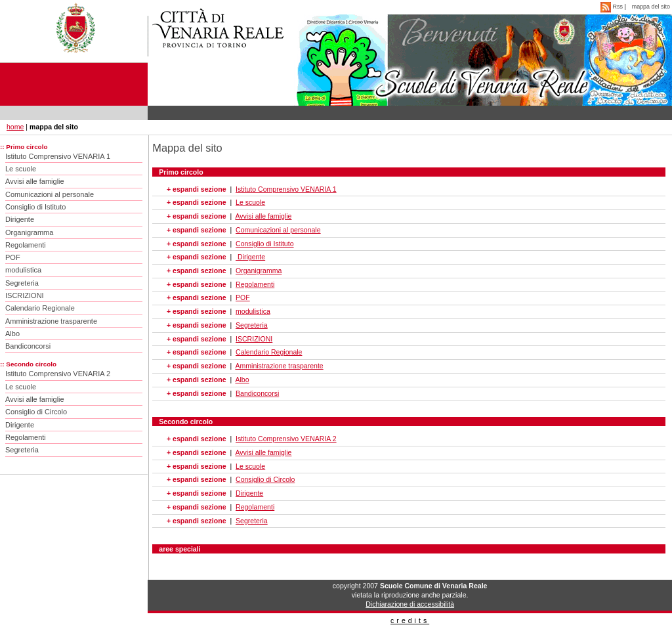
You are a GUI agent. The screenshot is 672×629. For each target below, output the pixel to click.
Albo (12, 334)
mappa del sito (651, 7)
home (15, 127)
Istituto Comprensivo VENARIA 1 (58, 156)
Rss (612, 7)
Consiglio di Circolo (36, 412)
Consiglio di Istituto (35, 207)
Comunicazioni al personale (50, 194)
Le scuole (21, 169)
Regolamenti (26, 245)
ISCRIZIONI (25, 295)
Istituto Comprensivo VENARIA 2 (58, 374)
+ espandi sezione (196, 189)
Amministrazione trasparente (51, 321)
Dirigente (20, 219)
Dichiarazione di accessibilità (410, 604)
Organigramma (29, 232)
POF (13, 257)
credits (410, 620)
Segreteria (22, 283)
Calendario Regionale (40, 308)
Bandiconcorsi (28, 346)
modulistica (23, 270)
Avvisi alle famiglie (35, 181)
